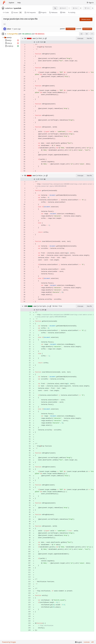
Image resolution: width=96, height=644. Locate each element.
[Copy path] (46, 38)
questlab (18, 8)
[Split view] (87, 34)
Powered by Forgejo (9, 642)
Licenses (87, 642)
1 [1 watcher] (69, 8)
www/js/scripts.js (41, 306)
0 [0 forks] (93, 8)
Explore (11, 3)
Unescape (80, 38)
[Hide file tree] (3, 34)
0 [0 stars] (81, 8)
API (93, 642)
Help (19, 3)
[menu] (92, 34)
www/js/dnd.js (38, 38)
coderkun (9, 8)
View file (89, 38)
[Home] (4, 3)
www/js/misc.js (39, 176)
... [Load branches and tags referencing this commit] (5, 24)
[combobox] (81, 34)
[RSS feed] (55, 8)
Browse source (86, 19)
